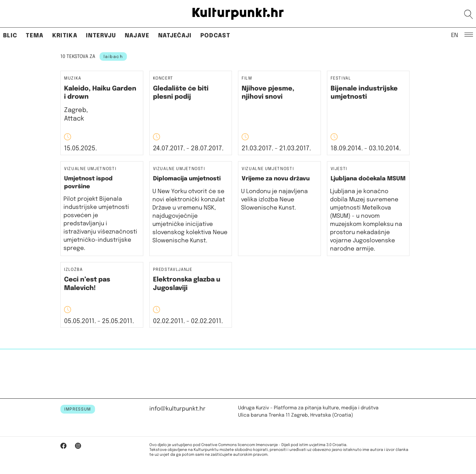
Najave (137, 36)
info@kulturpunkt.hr (177, 409)
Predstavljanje (173, 270)
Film (247, 78)
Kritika (65, 36)
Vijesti (339, 169)
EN (455, 35)
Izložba (73, 270)
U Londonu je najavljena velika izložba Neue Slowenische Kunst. (274, 200)
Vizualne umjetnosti (90, 169)
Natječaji (175, 36)
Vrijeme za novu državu (276, 179)
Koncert (163, 78)
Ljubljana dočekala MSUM (368, 179)
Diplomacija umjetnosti (187, 179)
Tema (35, 36)
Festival (341, 78)
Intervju (101, 36)
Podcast (215, 36)
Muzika (73, 78)
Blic (10, 36)
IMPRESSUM (78, 409)
